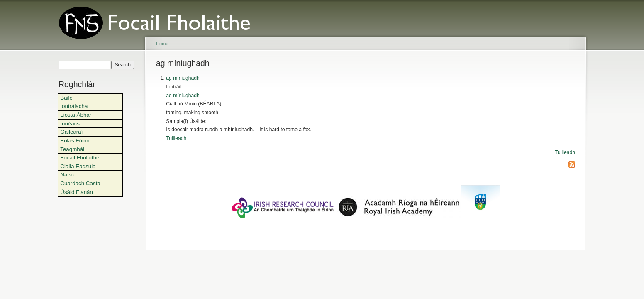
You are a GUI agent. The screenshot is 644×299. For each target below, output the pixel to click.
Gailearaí (71, 132)
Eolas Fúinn (75, 141)
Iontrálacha (74, 106)
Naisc (67, 175)
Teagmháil (73, 149)
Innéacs (70, 124)
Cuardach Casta (80, 183)
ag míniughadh (183, 78)
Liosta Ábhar (76, 115)
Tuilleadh (176, 138)
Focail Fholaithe (80, 158)
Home (162, 44)
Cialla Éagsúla (78, 166)
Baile (66, 98)
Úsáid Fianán (77, 192)
